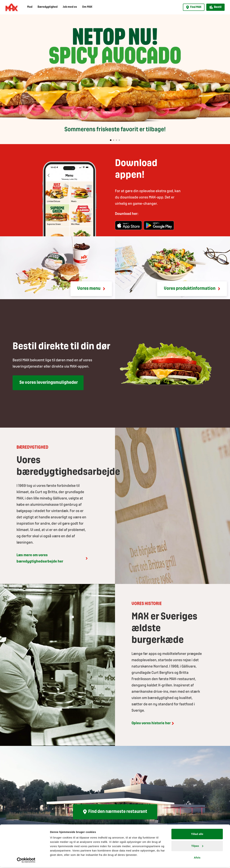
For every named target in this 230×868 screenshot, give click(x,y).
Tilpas (197, 847)
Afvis (197, 858)
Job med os (70, 7)
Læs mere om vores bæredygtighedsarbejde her (53, 558)
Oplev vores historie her (153, 723)
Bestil (215, 7)
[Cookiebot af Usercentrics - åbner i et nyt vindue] (26, 861)
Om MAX (87, 7)
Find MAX (194, 7)
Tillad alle (197, 835)
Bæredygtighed (48, 7)
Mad (30, 7)
